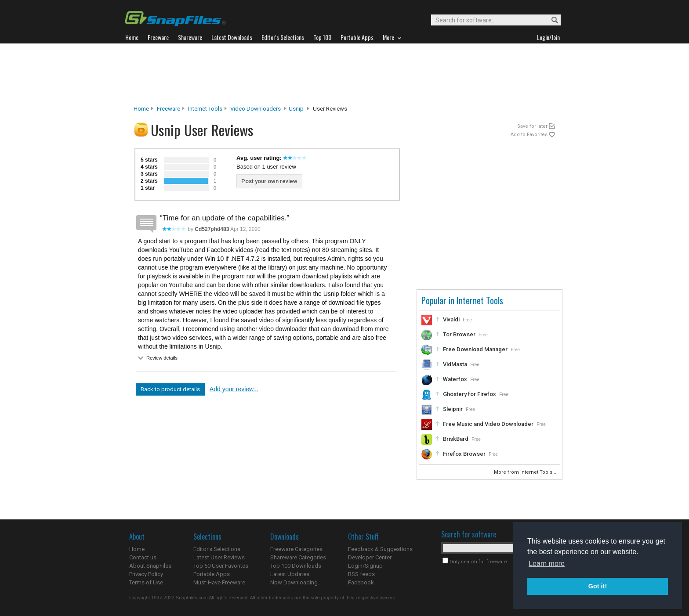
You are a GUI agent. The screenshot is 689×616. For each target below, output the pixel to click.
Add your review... (234, 389)
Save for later (532, 126)
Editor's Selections (217, 549)
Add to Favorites (529, 135)
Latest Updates (290, 574)
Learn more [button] (547, 564)
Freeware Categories (296, 549)
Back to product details (170, 389)
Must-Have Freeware (219, 582)
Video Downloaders (256, 109)
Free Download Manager (475, 349)
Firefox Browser (464, 454)
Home (141, 109)
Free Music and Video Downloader (488, 424)
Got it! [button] (598, 586)
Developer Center (370, 557)
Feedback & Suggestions (380, 549)
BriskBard (456, 439)
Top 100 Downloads (296, 566)
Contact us (143, 557)
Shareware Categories (298, 557)
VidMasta (455, 364)
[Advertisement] (344, 74)
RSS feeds (361, 574)
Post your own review (269, 181)
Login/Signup (365, 566)
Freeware (169, 109)
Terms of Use (146, 582)
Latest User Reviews (219, 557)
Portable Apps (212, 574)
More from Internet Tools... (526, 472)
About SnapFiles (150, 566)
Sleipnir (453, 409)
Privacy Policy (146, 574)
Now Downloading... (296, 582)
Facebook (361, 582)
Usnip (296, 109)
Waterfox (455, 379)
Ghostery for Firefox (470, 394)
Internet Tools (205, 109)
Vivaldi (451, 319)
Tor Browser (459, 334)
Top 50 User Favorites (221, 566)
